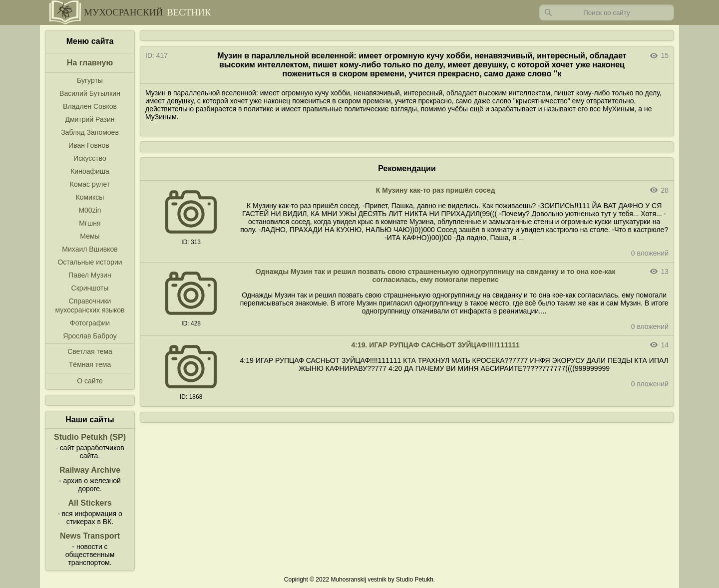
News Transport (90, 536)
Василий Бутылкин (90, 93)
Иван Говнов (89, 145)
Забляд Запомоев (90, 132)
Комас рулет (90, 184)
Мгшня (90, 223)
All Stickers (90, 503)
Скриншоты (90, 288)
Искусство (90, 158)
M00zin (90, 210)
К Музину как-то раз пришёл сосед (436, 190)
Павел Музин (90, 275)
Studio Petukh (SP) (90, 437)
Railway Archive (90, 470)
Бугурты (90, 80)
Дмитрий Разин (90, 119)
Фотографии (90, 323)
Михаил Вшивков (90, 249)
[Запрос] (607, 12)
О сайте (90, 381)
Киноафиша (90, 171)
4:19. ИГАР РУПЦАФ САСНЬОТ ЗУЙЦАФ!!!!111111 (436, 345)
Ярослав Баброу (90, 336)
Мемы (90, 236)
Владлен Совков (90, 106)
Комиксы (90, 197)
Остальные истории (90, 262)
